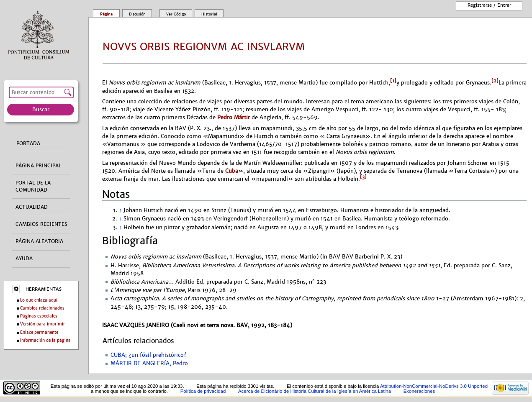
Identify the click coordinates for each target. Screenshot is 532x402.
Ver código (176, 14)
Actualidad (32, 207)
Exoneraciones (419, 391)
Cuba (232, 171)
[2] (495, 81)
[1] (393, 81)
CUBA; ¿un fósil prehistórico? (149, 355)
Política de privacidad (203, 391)
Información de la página (45, 340)
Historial (209, 14)
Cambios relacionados (42, 308)
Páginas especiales (39, 316)
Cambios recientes (41, 224)
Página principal (38, 166)
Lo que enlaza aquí (39, 300)
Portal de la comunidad (33, 186)
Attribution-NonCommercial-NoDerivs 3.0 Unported (434, 386)
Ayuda (24, 259)
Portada (28, 143)
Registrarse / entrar (489, 5)
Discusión (137, 14)
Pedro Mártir (234, 117)
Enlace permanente (39, 332)
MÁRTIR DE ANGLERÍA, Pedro (149, 364)
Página (106, 14)
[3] (363, 177)
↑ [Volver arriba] (120, 210)
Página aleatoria (39, 241)
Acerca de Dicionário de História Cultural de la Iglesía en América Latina (315, 391)
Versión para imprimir (42, 324)
